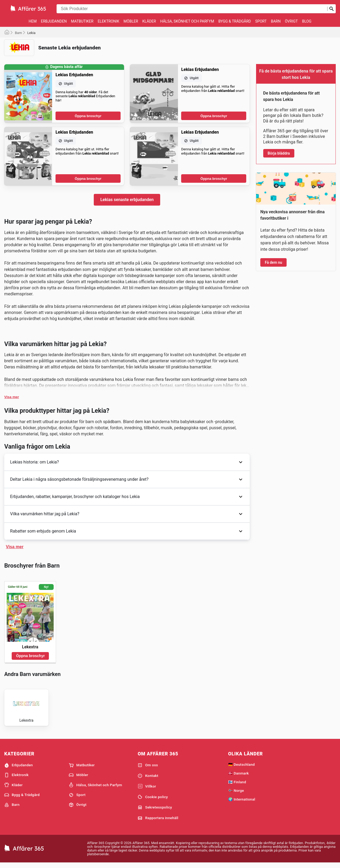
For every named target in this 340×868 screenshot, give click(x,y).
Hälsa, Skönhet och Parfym (187, 21)
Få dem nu (273, 262)
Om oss (148, 769)
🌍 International (242, 803)
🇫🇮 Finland (237, 786)
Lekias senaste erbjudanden (127, 200)
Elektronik (109, 21)
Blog (307, 21)
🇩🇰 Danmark (239, 777)
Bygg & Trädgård (235, 21)
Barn (276, 21)
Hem (33, 21)
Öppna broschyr (88, 116)
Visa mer (12, 397)
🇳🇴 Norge (236, 795)
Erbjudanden (54, 21)
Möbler (131, 21)
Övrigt (291, 21)
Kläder (149, 21)
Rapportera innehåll (158, 822)
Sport (261, 21)
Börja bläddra (279, 153)
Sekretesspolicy (155, 812)
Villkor (147, 791)
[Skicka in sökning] (331, 9)
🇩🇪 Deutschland (241, 769)
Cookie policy (153, 801)
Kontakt (148, 780)
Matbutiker (82, 21)
